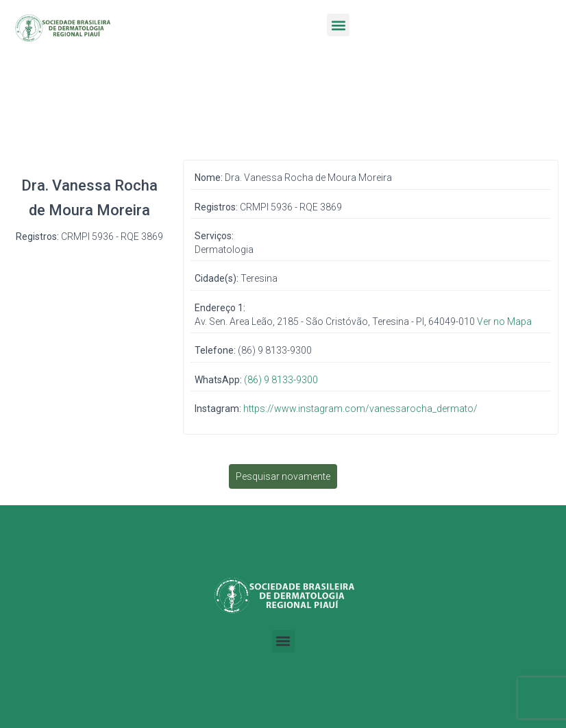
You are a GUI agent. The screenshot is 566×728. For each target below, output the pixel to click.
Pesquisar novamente (283, 476)
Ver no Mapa (504, 321)
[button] (338, 25)
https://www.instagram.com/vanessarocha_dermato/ (360, 409)
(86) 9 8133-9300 (281, 380)
